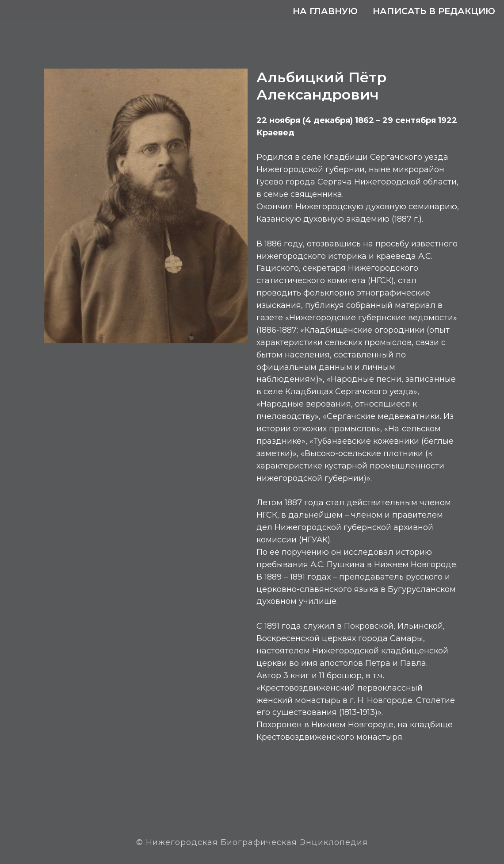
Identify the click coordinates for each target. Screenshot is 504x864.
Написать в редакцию (434, 11)
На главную (325, 11)
